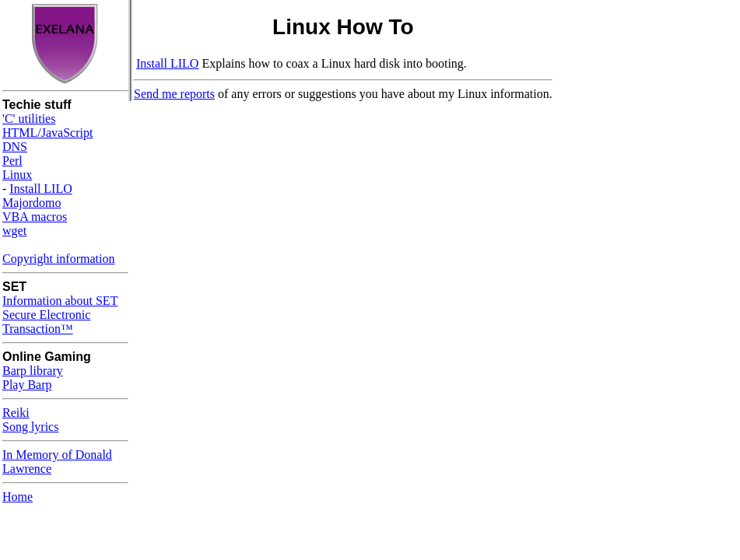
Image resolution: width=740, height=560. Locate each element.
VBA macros (35, 217)
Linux (17, 175)
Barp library (33, 371)
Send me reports (174, 94)
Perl (12, 161)
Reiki (16, 413)
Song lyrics (30, 427)
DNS (15, 147)
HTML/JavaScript (47, 133)
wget (14, 231)
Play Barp (27, 385)
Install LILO (40, 189)
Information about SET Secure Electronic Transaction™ (60, 315)
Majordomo (32, 203)
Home (18, 497)
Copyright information (58, 259)
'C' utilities (29, 119)
